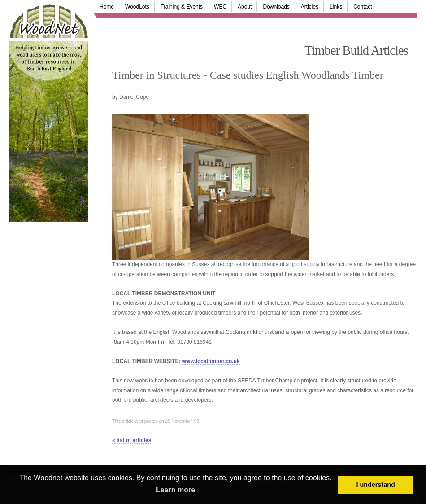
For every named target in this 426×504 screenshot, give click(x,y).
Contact (363, 7)
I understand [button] (376, 485)
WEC (220, 7)
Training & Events (182, 7)
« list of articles (132, 440)
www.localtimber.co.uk (211, 361)
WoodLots (137, 7)
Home (107, 7)
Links (336, 7)
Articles (310, 7)
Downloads (276, 7)
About (245, 7)
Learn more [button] (176, 490)
